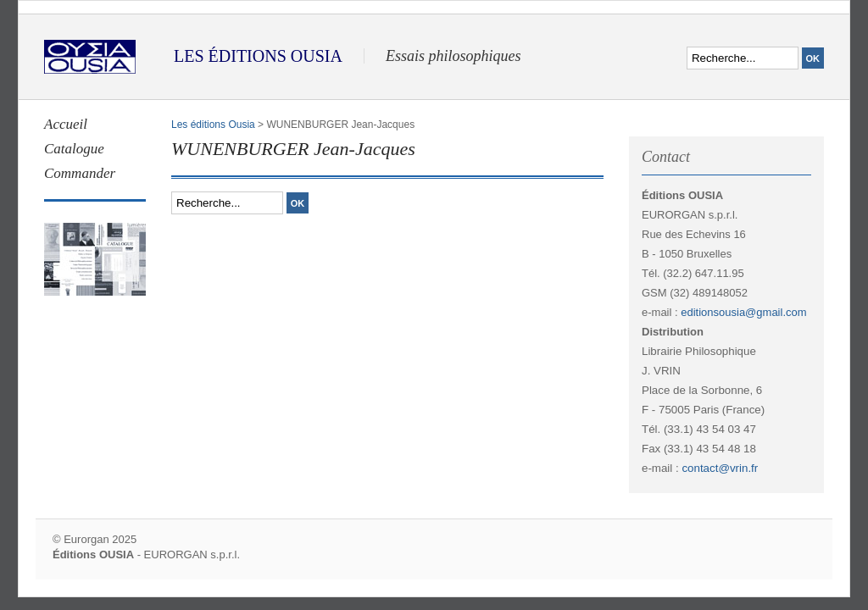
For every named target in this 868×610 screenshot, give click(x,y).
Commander (80, 173)
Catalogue (74, 149)
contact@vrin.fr (720, 468)
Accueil (66, 124)
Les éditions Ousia (213, 125)
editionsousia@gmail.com (743, 312)
